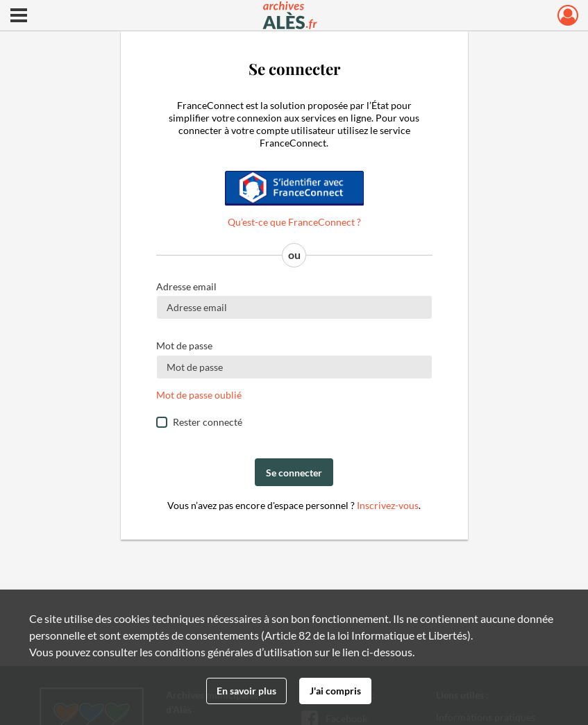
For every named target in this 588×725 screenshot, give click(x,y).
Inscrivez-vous (388, 505)
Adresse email (186, 286)
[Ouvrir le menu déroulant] (19, 17)
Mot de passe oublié (199, 395)
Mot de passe (184, 345)
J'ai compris (335, 691)
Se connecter (294, 473)
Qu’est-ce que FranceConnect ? (294, 222)
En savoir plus (246, 691)
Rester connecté (208, 422)
